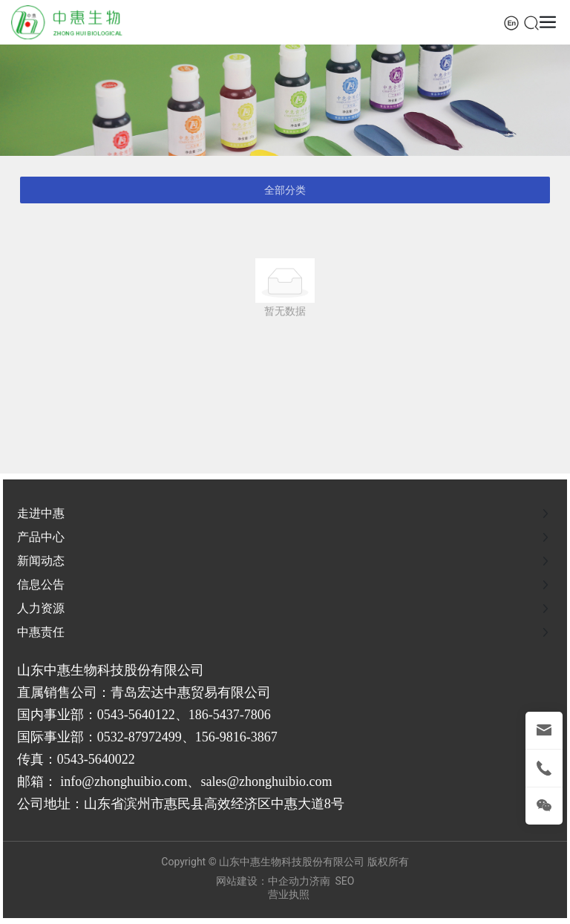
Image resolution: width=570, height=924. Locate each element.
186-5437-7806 (230, 715)
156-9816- (223, 737)
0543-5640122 (136, 715)
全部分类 (285, 190)
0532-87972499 (140, 737)
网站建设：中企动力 (263, 881)
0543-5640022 (96, 759)
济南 (320, 881)
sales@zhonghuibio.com (266, 782)
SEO (345, 881)
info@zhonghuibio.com (124, 782)
